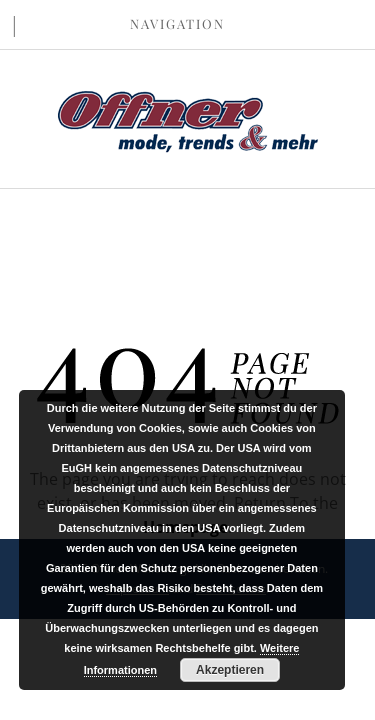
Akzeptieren (230, 670)
